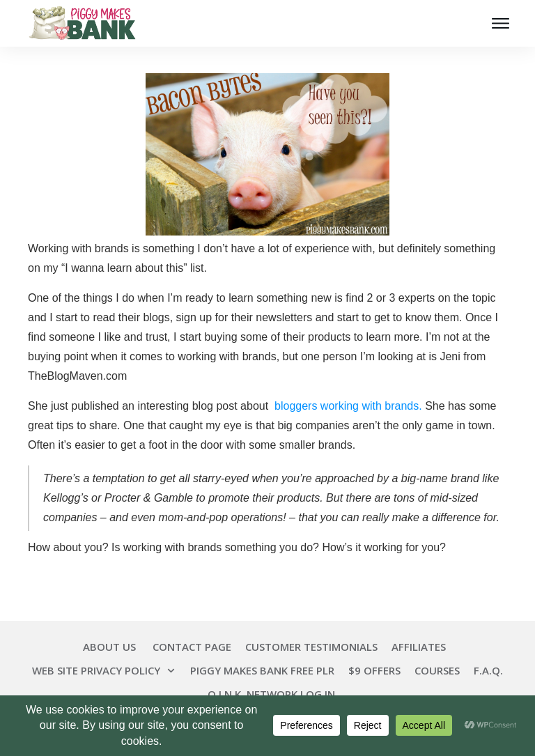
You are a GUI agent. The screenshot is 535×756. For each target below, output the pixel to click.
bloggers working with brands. (347, 406)
